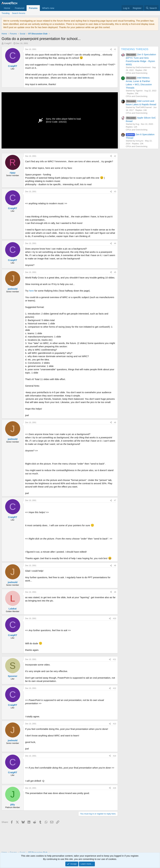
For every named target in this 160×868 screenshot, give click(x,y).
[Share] (111, 49)
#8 (115, 566)
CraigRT (8, 43)
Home (7, 8)
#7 (115, 500)
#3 (115, 192)
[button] (57, 8)
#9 (115, 592)
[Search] (151, 8)
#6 (115, 423)
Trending (6, 13)
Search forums (19, 13)
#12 (115, 688)
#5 (115, 272)
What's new (48, 8)
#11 (115, 659)
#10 (115, 618)
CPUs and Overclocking (137, 73)
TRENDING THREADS (135, 49)
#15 (115, 788)
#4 (115, 243)
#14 (115, 756)
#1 (115, 49)
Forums (33, 8)
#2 (115, 156)
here (31, 291)
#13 (115, 724)
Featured (20, 8)
